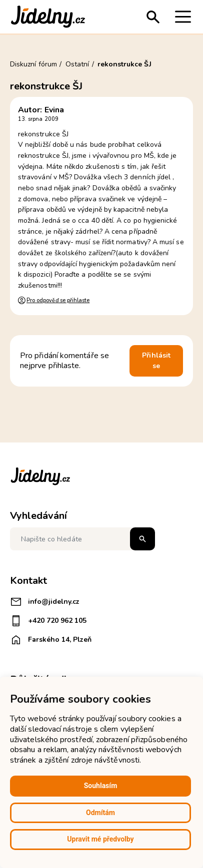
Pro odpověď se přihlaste (58, 300)
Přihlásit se (156, 361)
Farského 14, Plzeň (51, 640)
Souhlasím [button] (101, 786)
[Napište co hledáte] (82, 539)
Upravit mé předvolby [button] (100, 839)
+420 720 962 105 (48, 621)
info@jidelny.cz (45, 602)
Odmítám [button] (100, 813)
